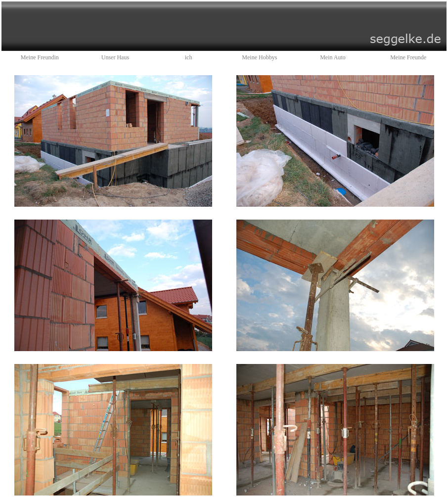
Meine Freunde (408, 57)
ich (189, 57)
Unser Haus (115, 57)
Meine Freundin (40, 57)
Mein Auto (333, 57)
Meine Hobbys (259, 57)
